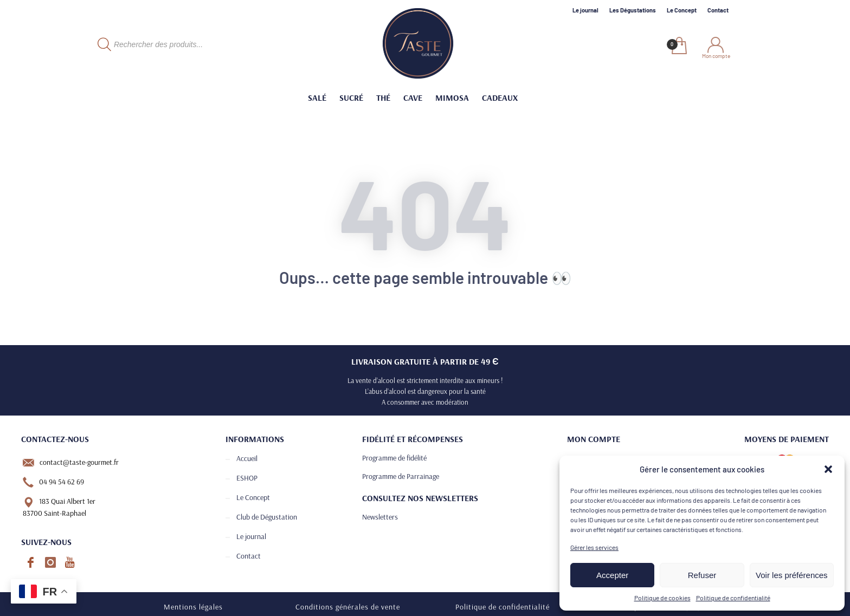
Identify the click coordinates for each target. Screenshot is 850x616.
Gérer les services (594, 547)
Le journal (585, 10)
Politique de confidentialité (733, 598)
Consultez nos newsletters (420, 498)
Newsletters (380, 517)
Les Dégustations (633, 10)
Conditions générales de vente (348, 607)
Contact (718, 10)
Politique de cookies (662, 598)
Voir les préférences (792, 575)
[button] (828, 469)
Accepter (612, 575)
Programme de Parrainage (401, 476)
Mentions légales (193, 607)
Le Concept (682, 10)
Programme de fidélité (394, 458)
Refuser (702, 575)
